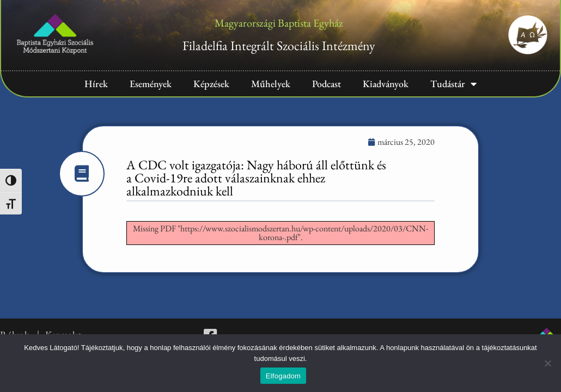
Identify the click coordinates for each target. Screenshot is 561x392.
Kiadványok (386, 84)
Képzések (211, 84)
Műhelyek (271, 84)
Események (151, 84)
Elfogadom (283, 376)
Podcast (327, 84)
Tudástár (453, 84)
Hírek (96, 84)
